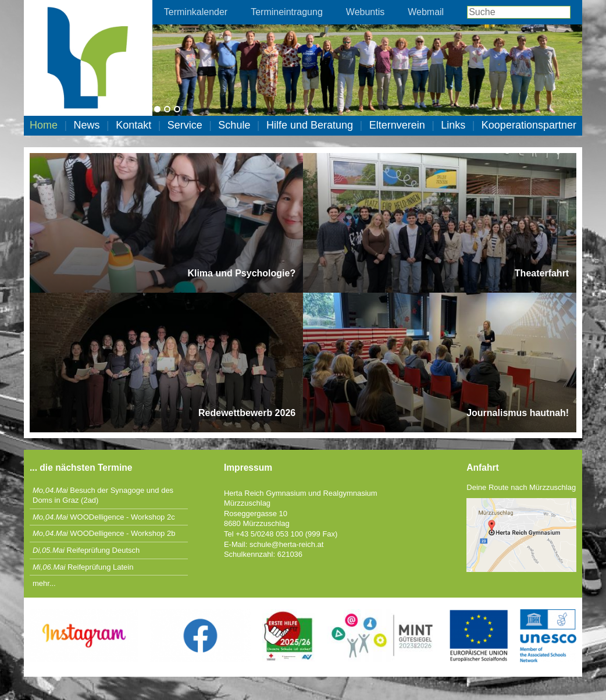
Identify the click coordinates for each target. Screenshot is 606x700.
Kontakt (133, 125)
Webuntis (365, 12)
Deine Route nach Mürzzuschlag (521, 487)
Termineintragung (287, 12)
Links (453, 125)
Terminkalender (196, 12)
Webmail (426, 12)
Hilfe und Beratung (310, 125)
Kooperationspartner (529, 125)
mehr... (44, 583)
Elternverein (397, 125)
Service (185, 125)
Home (44, 125)
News (87, 125)
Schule (234, 125)
